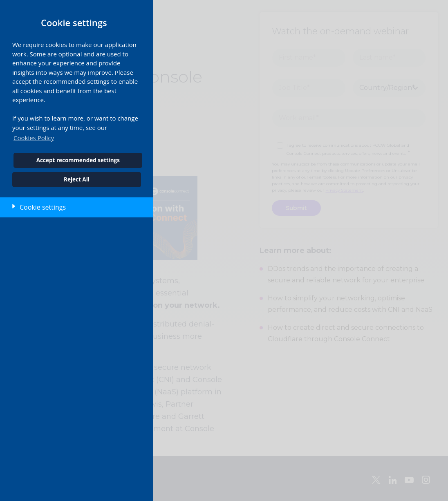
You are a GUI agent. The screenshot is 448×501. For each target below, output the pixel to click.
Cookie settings (43, 207)
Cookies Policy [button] (34, 138)
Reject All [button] (77, 179)
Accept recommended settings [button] (78, 160)
